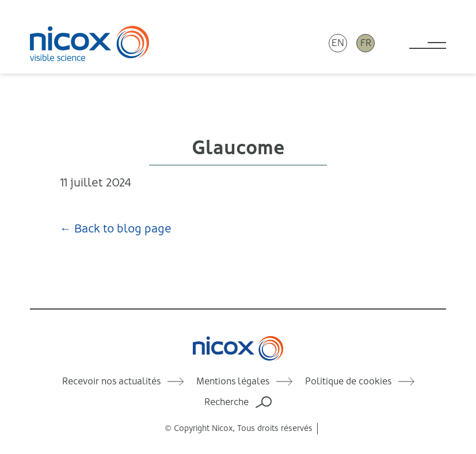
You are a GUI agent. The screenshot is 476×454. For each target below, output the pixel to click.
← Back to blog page (116, 229)
